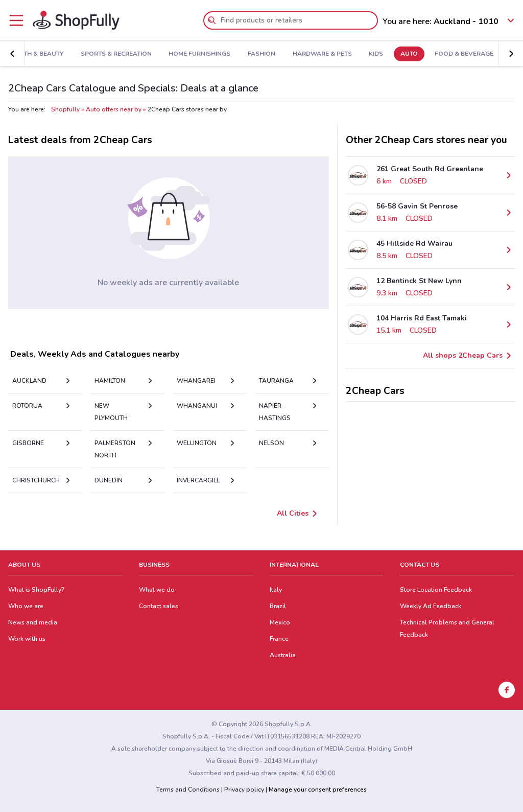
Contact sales (159, 606)
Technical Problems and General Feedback (447, 629)
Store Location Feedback (436, 590)
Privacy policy (244, 790)
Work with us (27, 639)
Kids (372, 54)
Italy (276, 590)
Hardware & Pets (318, 54)
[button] (12, 54)
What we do (157, 590)
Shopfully (65, 109)
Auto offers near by (114, 109)
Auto (406, 54)
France (279, 639)
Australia (283, 655)
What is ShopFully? (36, 590)
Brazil (278, 606)
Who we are (26, 606)
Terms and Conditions (188, 790)
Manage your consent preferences (318, 790)
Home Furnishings (196, 54)
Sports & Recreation (113, 54)
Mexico (280, 622)
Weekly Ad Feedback (431, 606)
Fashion (258, 54)
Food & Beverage (460, 54)
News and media (33, 622)
